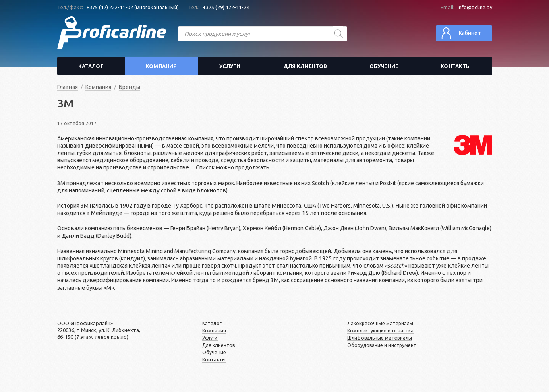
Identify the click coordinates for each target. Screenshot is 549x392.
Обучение (384, 66)
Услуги (230, 66)
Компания (161, 66)
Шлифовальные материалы (380, 338)
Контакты (456, 66)
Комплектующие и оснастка (380, 331)
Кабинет (461, 33)
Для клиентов (305, 66)
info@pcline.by (475, 7)
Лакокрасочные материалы (380, 323)
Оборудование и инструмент (382, 345)
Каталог (91, 66)
